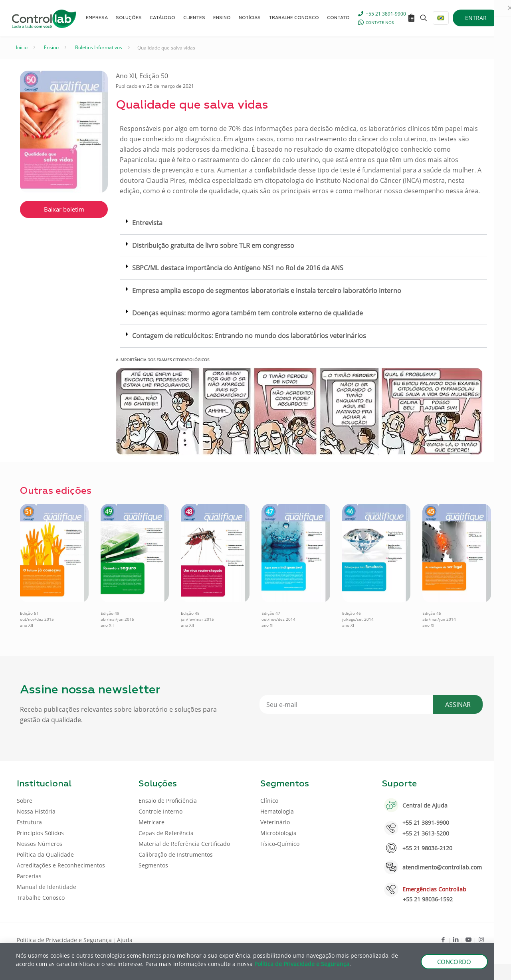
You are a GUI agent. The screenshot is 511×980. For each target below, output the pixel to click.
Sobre (25, 801)
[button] (303, 223)
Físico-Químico (280, 844)
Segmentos (153, 865)
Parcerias (29, 876)
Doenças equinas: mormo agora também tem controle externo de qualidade (248, 313)
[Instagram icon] (481, 939)
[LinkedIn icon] (456, 939)
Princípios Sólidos (40, 833)
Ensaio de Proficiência (168, 801)
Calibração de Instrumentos (176, 854)
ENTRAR (476, 18)
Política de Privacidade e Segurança (64, 940)
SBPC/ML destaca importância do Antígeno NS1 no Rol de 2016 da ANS (238, 268)
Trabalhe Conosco (41, 898)
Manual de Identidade (47, 887)
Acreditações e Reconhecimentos (61, 865)
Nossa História (36, 811)
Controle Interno (160, 811)
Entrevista (147, 223)
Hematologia (277, 811)
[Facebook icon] (443, 939)
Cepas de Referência (166, 833)
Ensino (51, 47)
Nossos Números (40, 844)
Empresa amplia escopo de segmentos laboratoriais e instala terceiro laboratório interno (267, 291)
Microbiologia (278, 833)
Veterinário (275, 822)
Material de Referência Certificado (184, 844)
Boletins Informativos (99, 47)
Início (22, 47)
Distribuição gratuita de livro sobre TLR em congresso (213, 245)
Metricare (152, 822)
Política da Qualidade (45, 854)
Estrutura (29, 822)
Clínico (269, 801)
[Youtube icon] (468, 939)
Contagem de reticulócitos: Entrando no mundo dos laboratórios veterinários (249, 336)
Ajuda (125, 940)
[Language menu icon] (441, 18)
